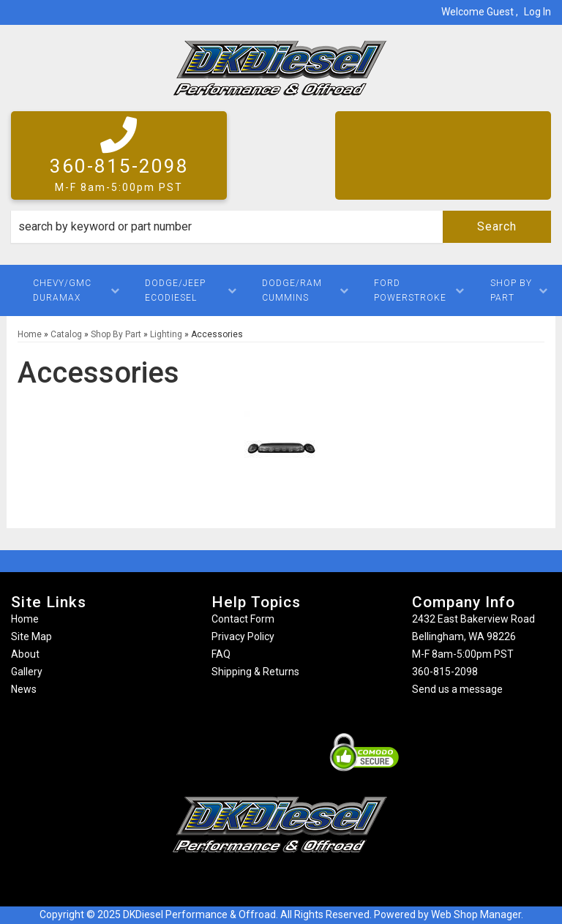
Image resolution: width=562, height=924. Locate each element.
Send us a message (457, 689)
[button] (281, 227)
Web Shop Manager (476, 914)
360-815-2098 (445, 672)
